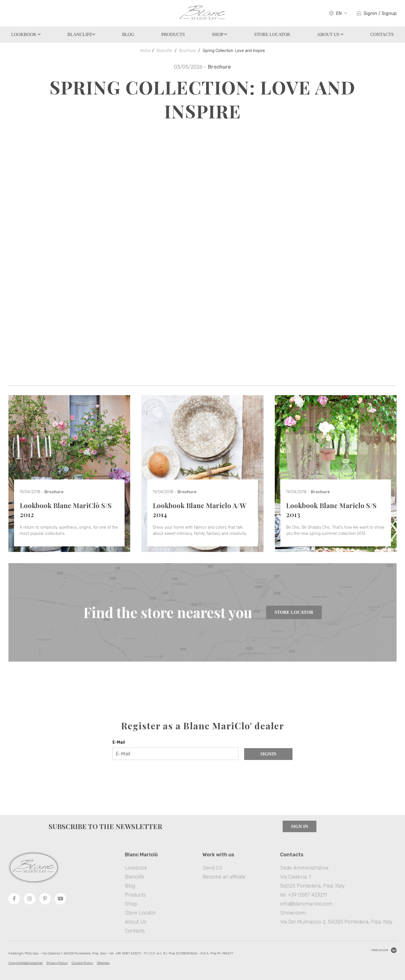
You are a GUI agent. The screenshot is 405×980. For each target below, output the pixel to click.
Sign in (300, 826)
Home (145, 51)
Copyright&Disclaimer (26, 963)
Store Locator (294, 612)
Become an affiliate (224, 877)
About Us (330, 34)
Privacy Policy (57, 963)
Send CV (212, 868)
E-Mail (119, 742)
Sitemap (103, 963)
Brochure (187, 51)
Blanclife (81, 34)
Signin (268, 754)
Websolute (384, 950)
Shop (219, 34)
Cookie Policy (82, 963)
